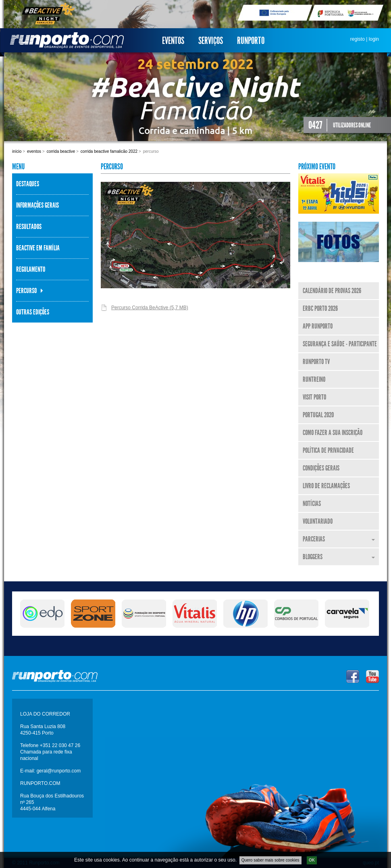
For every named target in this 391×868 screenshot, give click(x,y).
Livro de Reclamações (326, 486)
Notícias (312, 504)
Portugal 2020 (318, 415)
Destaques (28, 184)
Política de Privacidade (328, 450)
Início (17, 151)
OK (312, 861)
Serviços (211, 41)
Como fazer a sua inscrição (333, 433)
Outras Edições (33, 312)
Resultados (29, 227)
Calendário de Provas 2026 (332, 291)
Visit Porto (314, 397)
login (374, 39)
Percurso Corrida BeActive (150, 308)
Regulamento (31, 269)
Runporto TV (316, 362)
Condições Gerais (321, 468)
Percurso (26, 291)
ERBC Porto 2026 (320, 308)
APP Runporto (318, 326)
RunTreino (314, 379)
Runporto (251, 41)
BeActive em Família (38, 248)
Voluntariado (318, 521)
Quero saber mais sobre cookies (270, 861)
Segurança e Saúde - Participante (340, 344)
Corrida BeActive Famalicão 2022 (109, 151)
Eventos (173, 41)
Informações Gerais (37, 205)
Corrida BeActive (61, 151)
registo (358, 39)
